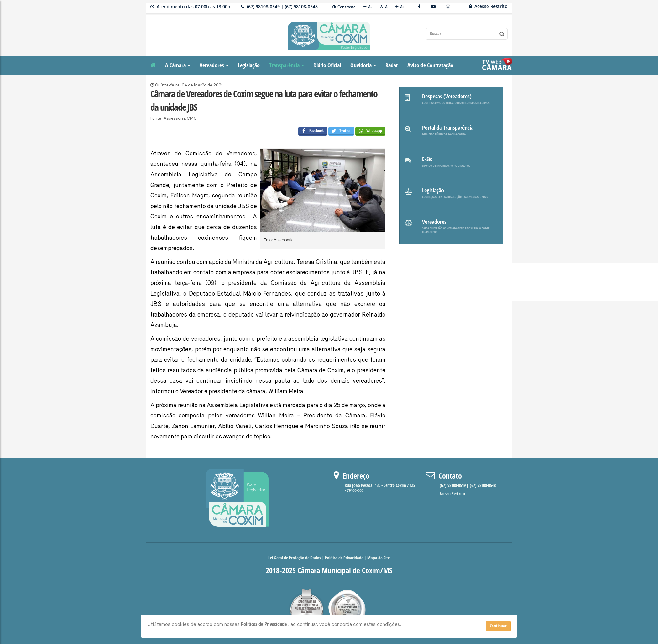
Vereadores (214, 65)
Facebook (311, 131)
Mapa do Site (379, 558)
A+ (400, 7)
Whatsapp (369, 131)
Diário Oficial (327, 65)
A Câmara (178, 65)
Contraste (344, 7)
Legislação (249, 65)
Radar (392, 65)
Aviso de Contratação (430, 65)
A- (368, 7)
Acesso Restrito (488, 6)
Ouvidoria (363, 65)
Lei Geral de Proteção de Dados (295, 558)
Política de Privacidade (344, 558)
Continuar (498, 626)
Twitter (340, 131)
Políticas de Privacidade (264, 624)
